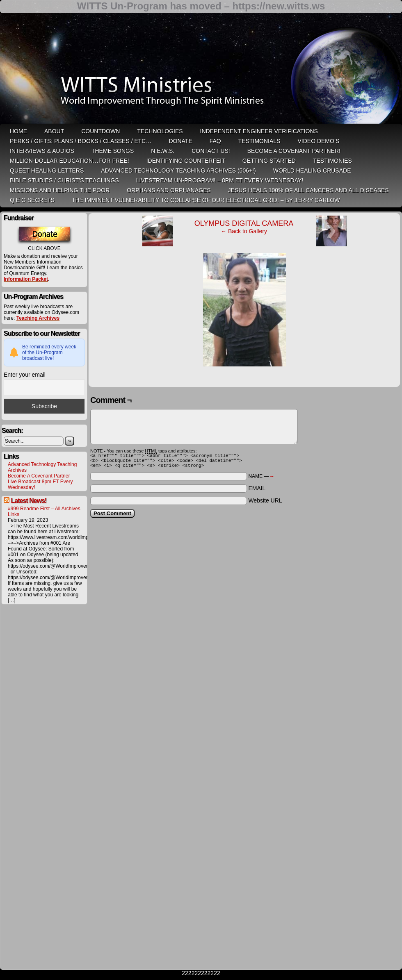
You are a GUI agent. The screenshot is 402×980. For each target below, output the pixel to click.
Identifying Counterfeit (186, 161)
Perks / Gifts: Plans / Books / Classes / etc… (81, 141)
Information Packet (26, 279)
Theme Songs (113, 151)
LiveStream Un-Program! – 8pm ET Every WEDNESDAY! (220, 180)
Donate (180, 141)
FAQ (215, 141)
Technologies (160, 131)
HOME (18, 131)
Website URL (265, 504)
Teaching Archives (38, 318)
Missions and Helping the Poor (60, 190)
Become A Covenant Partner (39, 476)
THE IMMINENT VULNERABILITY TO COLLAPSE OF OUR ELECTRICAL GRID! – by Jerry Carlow (206, 200)
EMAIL (257, 492)
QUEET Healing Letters (47, 171)
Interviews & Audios (42, 151)
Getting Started (269, 161)
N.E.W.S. (163, 151)
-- (272, 480)
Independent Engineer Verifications (259, 131)
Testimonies (332, 161)
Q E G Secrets (32, 200)
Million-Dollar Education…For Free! (70, 161)
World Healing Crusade (312, 171)
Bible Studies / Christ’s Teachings (64, 180)
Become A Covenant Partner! (294, 151)
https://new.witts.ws (279, 6)
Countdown (100, 131)
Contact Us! (211, 151)
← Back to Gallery (244, 231)
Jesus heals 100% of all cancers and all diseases (308, 190)
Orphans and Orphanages (169, 190)
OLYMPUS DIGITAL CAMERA (244, 223)
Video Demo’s (318, 141)
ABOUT (54, 131)
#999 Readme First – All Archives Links (44, 512)
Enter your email (25, 375)
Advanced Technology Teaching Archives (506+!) (178, 171)
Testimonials (259, 141)
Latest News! (29, 501)
